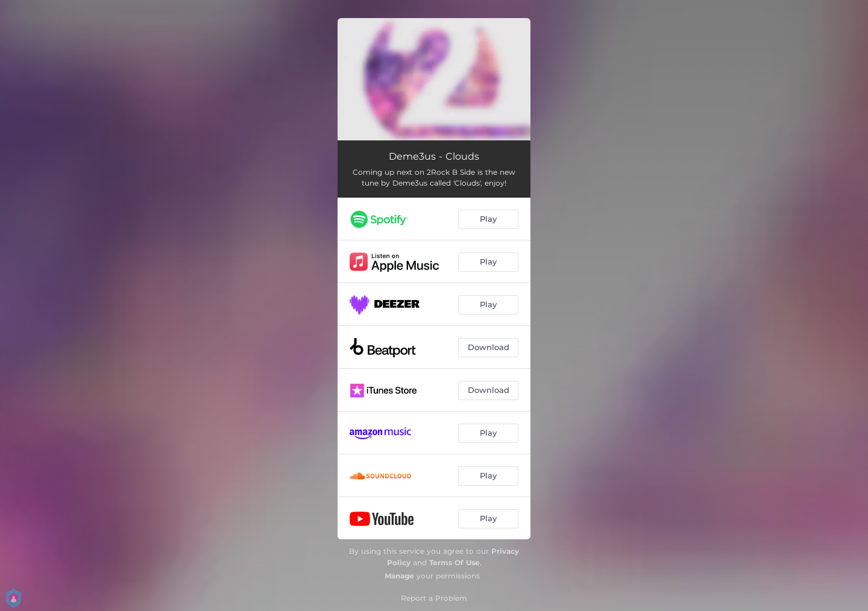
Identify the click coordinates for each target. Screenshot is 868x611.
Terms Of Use (454, 562)
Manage (399, 576)
